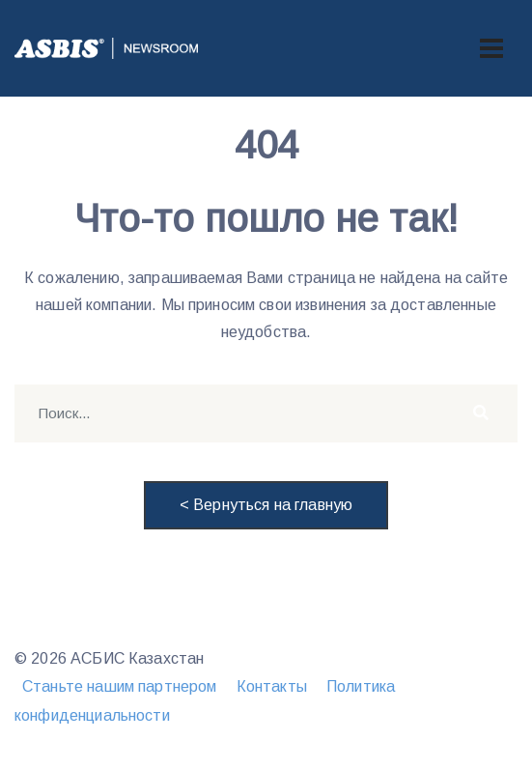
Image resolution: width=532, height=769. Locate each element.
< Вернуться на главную (266, 505)
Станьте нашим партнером (119, 686)
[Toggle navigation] (491, 48)
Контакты (272, 686)
